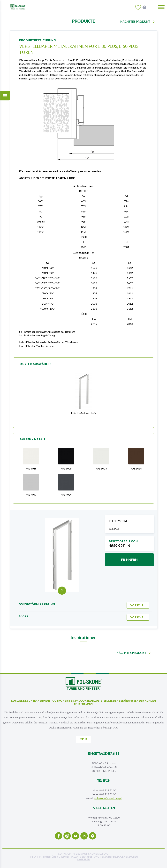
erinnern (129, 560)
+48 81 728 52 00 (106, 790)
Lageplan (83, 859)
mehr (84, 739)
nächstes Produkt (135, 22)
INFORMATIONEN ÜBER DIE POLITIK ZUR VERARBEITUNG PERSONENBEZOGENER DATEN (84, 857)
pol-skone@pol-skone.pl (108, 798)
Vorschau (138, 605)
